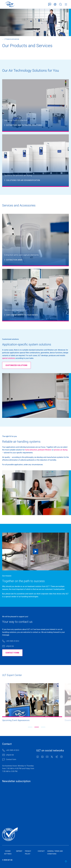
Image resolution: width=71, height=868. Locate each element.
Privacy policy (28, 852)
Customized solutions (16, 365)
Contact (41, 851)
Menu (66, 4)
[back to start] (66, 862)
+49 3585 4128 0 (13, 641)
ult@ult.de (10, 646)
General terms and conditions (55, 852)
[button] (30, 727)
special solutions (9, 358)
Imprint (19, 851)
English (55, 4)
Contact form (50, 4)
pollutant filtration (45, 450)
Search (60, 4)
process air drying (61, 450)
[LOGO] (10, 4)
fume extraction (31, 450)
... (3, 39)
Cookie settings (8, 852)
